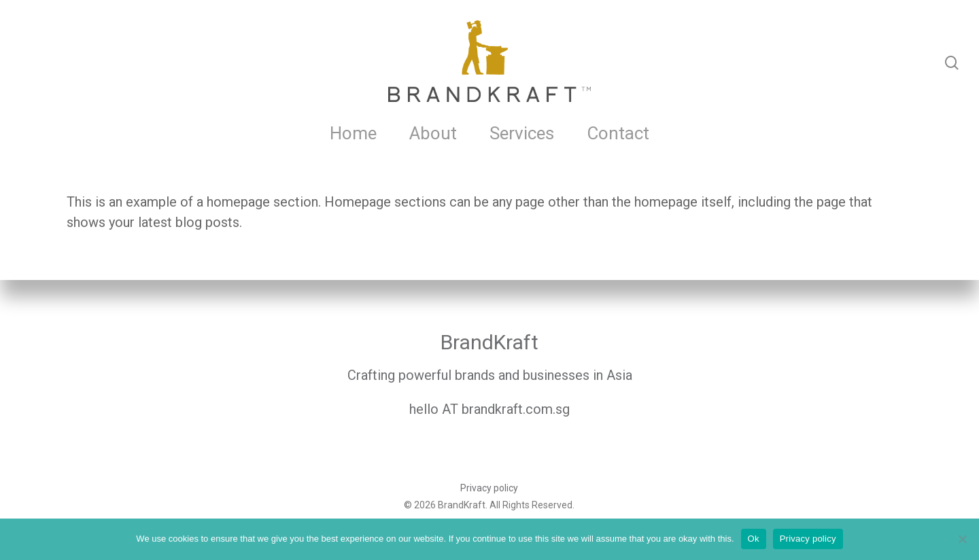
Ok (754, 539)
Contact (618, 133)
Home (353, 133)
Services (522, 133)
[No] (962, 539)
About (433, 133)
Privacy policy (489, 488)
